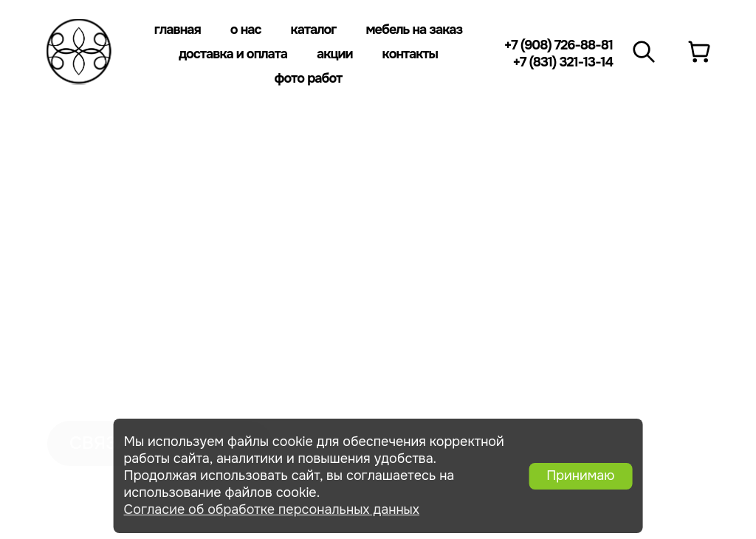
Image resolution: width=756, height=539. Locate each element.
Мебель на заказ (414, 30)
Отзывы (74, 275)
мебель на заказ (107, 219)
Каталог (314, 30)
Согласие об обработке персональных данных (272, 509)
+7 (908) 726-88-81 (559, 45)
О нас (246, 30)
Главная (178, 30)
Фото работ (309, 78)
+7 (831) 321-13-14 (563, 62)
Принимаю (580, 476)
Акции (335, 54)
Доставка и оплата (233, 54)
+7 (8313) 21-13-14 (623, 228)
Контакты (410, 54)
